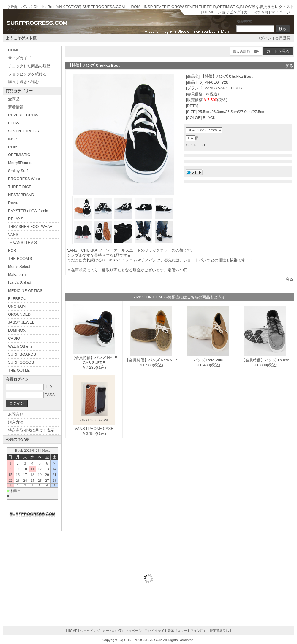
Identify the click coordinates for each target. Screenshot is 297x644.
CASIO (14, 338)
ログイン (264, 38)
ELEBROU (17, 299)
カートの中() (256, 12)
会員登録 (283, 38)
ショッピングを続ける (27, 74)
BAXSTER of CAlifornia (28, 211)
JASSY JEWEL (21, 322)
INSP (12, 139)
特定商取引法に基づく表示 (31, 430)
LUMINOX (17, 330)
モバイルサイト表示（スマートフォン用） (176, 631)
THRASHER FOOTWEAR (30, 226)
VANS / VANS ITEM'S (223, 88)
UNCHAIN (17, 306)
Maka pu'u (17, 275)
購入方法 (16, 422)
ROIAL (14, 147)
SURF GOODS (21, 362)
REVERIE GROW (23, 115)
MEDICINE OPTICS (25, 291)
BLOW (14, 123)
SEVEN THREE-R (24, 131)
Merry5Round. (20, 163)
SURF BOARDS (22, 354)
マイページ (281, 12)
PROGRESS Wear (24, 179)
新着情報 (16, 107)
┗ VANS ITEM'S (22, 243)
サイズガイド (20, 58)
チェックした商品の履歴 (29, 66)
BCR (12, 251)
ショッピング (229, 12)
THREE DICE (20, 187)
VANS (13, 234)
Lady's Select (19, 283)
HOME (209, 12)
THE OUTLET (20, 370)
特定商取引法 (219, 631)
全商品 (14, 99)
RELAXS (16, 219)
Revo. (13, 203)
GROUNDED (19, 314)
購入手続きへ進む (23, 82)
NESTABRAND (21, 195)
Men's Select (19, 267)
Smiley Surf (18, 171)
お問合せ (16, 414)
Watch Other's (20, 346)
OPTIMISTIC (19, 155)
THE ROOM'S (20, 259)
